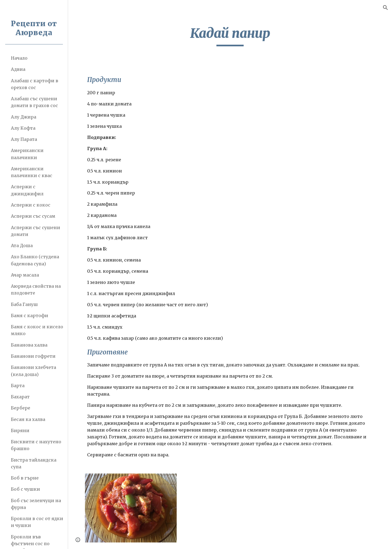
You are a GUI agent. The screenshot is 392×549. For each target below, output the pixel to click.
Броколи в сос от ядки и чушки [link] (37, 522)
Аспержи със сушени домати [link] (36, 231)
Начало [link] (19, 58)
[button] (385, 8)
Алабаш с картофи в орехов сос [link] (35, 84)
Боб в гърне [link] (25, 478)
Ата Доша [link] (22, 245)
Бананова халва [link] (29, 345)
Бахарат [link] (20, 397)
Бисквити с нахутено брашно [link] (36, 445)
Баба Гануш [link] (24, 304)
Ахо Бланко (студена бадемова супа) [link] (35, 260)
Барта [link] (18, 386)
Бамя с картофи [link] (30, 316)
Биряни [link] (20, 430)
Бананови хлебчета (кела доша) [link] (33, 371)
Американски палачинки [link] (27, 154)
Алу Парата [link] (24, 139)
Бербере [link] (21, 408)
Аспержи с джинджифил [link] (27, 190)
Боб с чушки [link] (25, 489)
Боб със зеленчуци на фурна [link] (36, 504)
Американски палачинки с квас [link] (32, 172)
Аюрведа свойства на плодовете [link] (36, 289)
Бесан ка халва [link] (28, 419)
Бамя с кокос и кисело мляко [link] (37, 330)
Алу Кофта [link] (23, 128)
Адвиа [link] (18, 69)
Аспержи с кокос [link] (31, 205)
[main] (230, 36)
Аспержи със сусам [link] (33, 216)
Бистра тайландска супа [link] (34, 463)
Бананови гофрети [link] (33, 356)
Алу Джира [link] (24, 117)
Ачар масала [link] (25, 275)
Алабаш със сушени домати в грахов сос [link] (34, 102)
